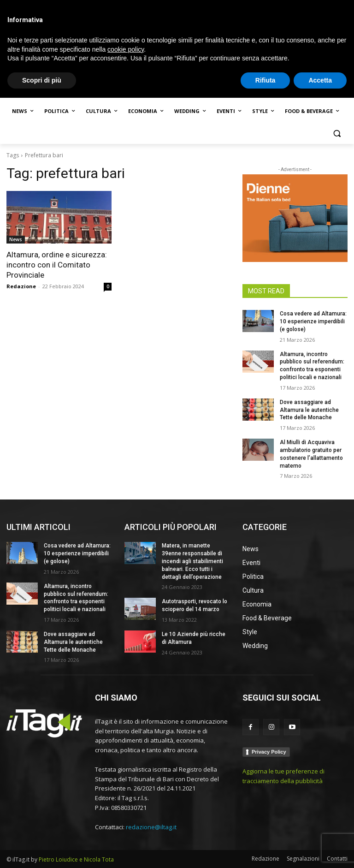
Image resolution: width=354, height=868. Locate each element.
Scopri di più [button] (42, 850)
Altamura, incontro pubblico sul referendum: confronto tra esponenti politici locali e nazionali (76, 598)
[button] (337, 134)
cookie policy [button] (126, 819)
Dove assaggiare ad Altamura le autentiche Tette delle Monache (309, 410)
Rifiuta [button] (265, 850)
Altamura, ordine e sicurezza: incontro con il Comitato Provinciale (57, 265)
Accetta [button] (320, 850)
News (16, 239)
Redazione (21, 286)
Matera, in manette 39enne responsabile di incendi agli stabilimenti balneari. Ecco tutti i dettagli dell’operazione (192, 561)
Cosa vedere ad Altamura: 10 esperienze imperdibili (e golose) (313, 321)
